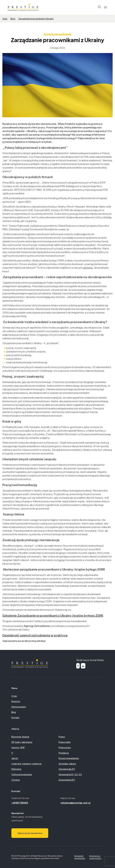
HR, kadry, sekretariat (22, 742)
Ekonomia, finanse (20, 737)
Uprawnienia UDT (67, 780)
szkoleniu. (88, 268)
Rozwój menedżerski (57, 34)
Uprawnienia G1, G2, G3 (70, 774)
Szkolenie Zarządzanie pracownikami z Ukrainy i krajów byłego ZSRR (53, 615)
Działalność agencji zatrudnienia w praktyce (35, 635)
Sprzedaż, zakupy (67, 764)
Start (5, 19)
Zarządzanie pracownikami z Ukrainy (36, 19)
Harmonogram (19, 707)
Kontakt (15, 717)
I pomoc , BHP (18, 747)
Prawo (62, 737)
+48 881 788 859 (20, 803)
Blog (13, 19)
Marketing (16, 769)
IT (12, 753)
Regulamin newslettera (80, 857)
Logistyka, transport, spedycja (26, 764)
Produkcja (64, 753)
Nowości (16, 701)
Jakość (15, 758)
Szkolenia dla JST (67, 769)
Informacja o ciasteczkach (95, 857)
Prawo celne (65, 742)
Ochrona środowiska (22, 774)
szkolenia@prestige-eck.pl (75, 803)
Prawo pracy (65, 747)
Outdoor (16, 780)
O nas (14, 696)
